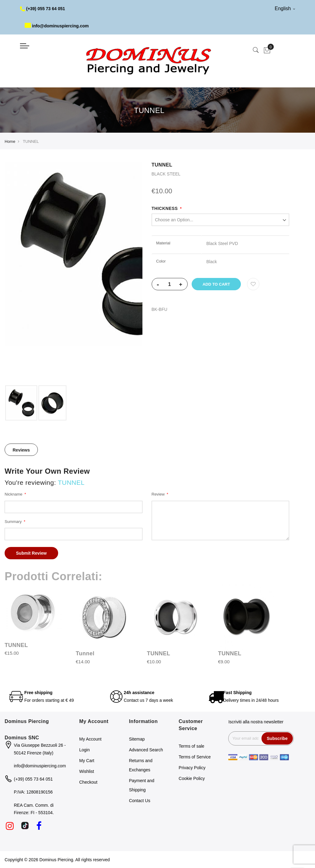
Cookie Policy (192, 778)
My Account (90, 739)
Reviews (21, 450)
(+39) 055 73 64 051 (43, 9)
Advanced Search (146, 750)
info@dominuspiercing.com (57, 26)
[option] (21, 403)
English (285, 8)
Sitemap (137, 739)
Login (85, 750)
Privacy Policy (192, 768)
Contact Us (140, 801)
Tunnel (85, 653)
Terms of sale (191, 746)
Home (10, 141)
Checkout (88, 782)
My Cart (87, 761)
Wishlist (87, 771)
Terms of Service (195, 757)
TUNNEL (16, 645)
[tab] (21, 450)
